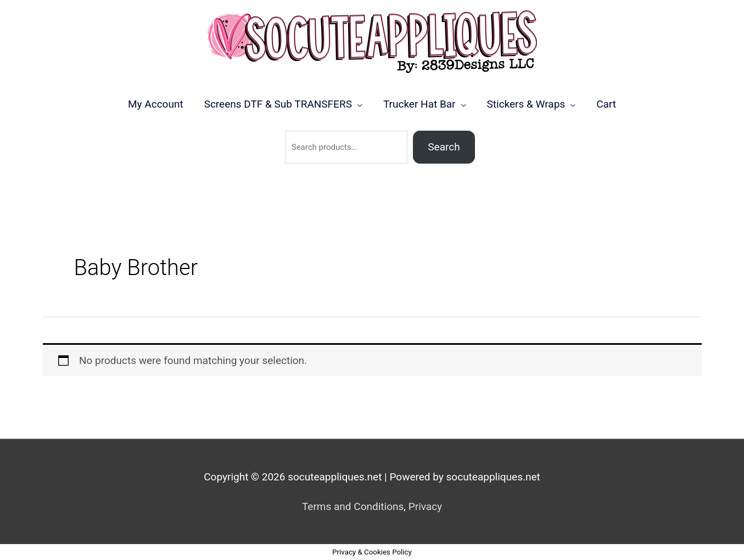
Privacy (425, 506)
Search (444, 147)
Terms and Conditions (353, 506)
